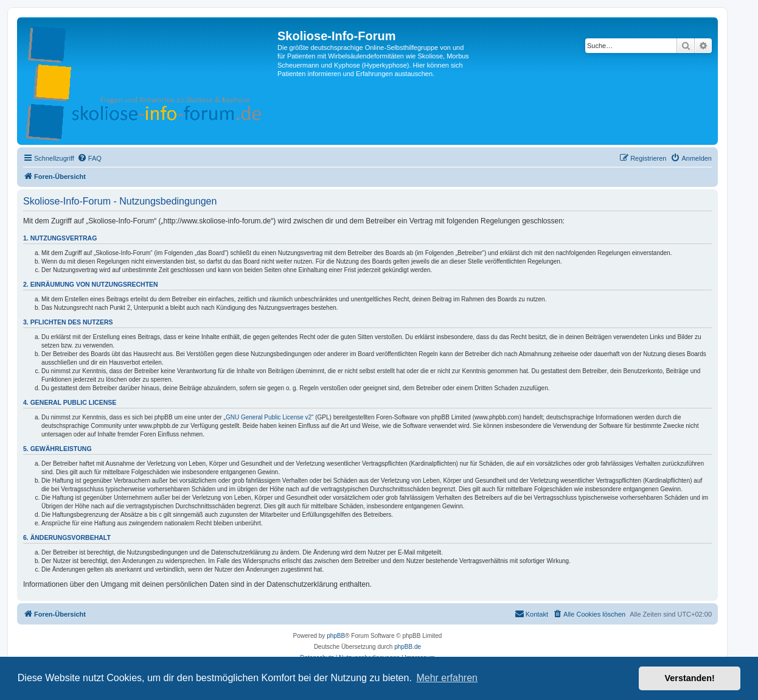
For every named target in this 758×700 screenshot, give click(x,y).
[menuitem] (89, 158)
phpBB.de (408, 647)
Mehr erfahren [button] (447, 678)
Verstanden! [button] (690, 678)
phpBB (336, 636)
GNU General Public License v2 (269, 417)
